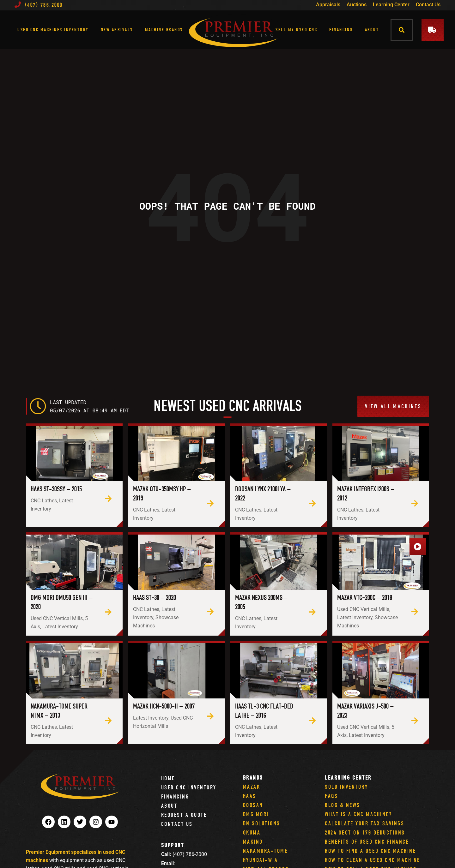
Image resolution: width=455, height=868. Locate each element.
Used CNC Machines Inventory (53, 30)
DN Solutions (262, 823)
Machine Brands (164, 30)
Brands (253, 778)
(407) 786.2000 (39, 5)
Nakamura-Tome (265, 851)
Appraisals (328, 5)
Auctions (357, 5)
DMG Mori (256, 814)
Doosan (253, 805)
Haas (250, 796)
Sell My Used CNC (296, 30)
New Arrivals (117, 30)
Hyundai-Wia (261, 860)
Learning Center (391, 5)
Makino (253, 842)
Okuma (252, 832)
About (372, 30)
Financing (341, 30)
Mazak (252, 787)
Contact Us (428, 5)
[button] (402, 30)
